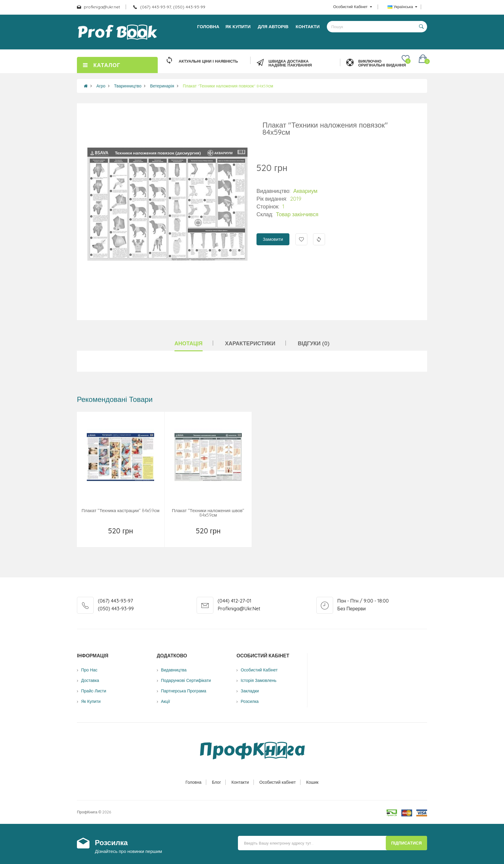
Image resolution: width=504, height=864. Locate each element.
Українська (402, 7)
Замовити (273, 239)
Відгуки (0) (314, 343)
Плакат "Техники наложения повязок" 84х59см (228, 86)
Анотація (189, 343)
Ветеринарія (162, 86)
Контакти (240, 782)
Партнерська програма (184, 691)
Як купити (91, 701)
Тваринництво (128, 86)
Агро (101, 86)
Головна (193, 782)
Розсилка (250, 701)
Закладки (250, 691)
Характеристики (250, 343)
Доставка (90, 680)
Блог (216, 782)
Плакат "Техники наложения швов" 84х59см (208, 513)
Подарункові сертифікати (186, 680)
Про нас (89, 670)
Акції (166, 701)
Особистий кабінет (278, 782)
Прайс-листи (94, 691)
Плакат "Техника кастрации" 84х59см (121, 510)
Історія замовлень (258, 680)
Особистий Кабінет (259, 670)
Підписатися (406, 843)
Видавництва (174, 670)
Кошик (312, 782)
